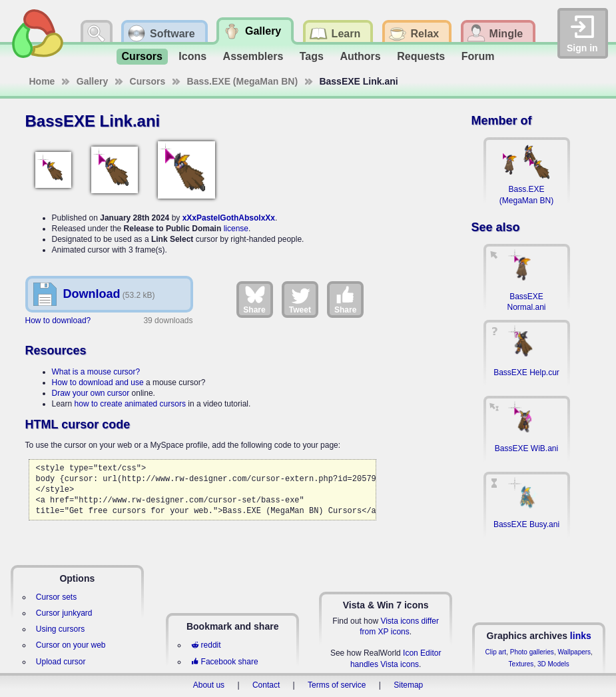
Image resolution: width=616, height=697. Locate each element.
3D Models (553, 664)
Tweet (300, 299)
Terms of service (337, 685)
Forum (478, 56)
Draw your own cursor (91, 393)
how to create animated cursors (130, 404)
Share (254, 299)
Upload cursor (61, 662)
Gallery (92, 81)
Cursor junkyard (64, 613)
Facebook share (224, 662)
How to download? (58, 321)
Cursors (142, 56)
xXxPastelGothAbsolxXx (229, 218)
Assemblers (253, 56)
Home (42, 81)
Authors (360, 56)
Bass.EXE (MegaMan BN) (242, 81)
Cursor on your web (71, 645)
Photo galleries (532, 652)
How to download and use (98, 382)
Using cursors (60, 629)
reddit (206, 645)
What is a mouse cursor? (96, 372)
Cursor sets (56, 597)
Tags (312, 56)
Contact (266, 685)
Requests (421, 56)
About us (209, 685)
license (236, 229)
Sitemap (408, 685)
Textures (521, 664)
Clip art (495, 652)
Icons (192, 56)
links (581, 636)
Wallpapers (574, 652)
